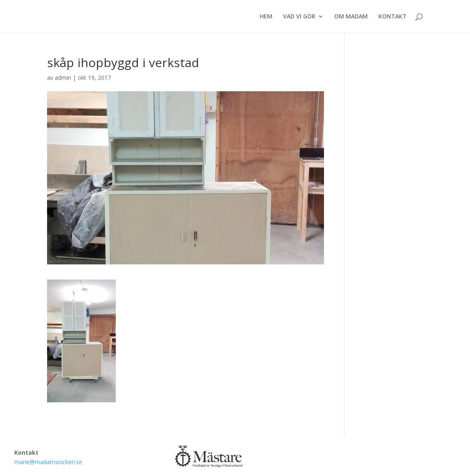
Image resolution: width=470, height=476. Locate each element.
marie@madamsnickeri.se (48, 462)
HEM (266, 17)
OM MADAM (351, 17)
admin (63, 78)
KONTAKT (392, 17)
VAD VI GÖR (299, 17)
